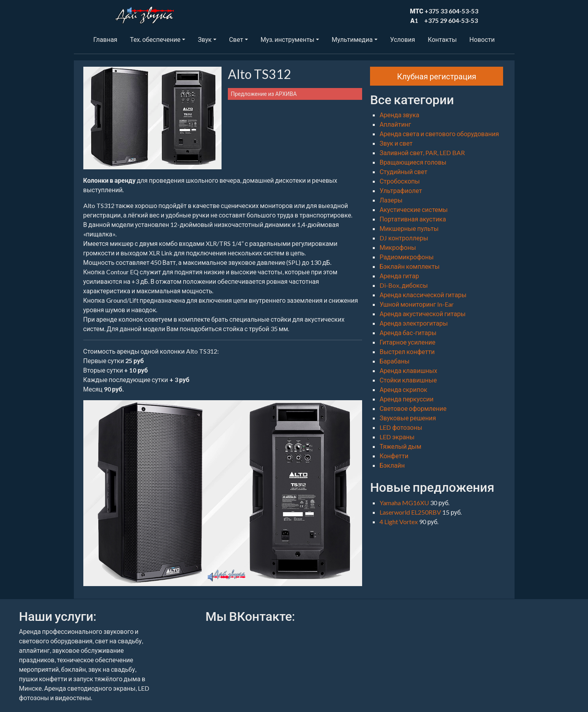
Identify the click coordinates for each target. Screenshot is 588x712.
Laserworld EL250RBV (411, 512)
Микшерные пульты (409, 228)
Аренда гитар (399, 276)
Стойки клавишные (408, 380)
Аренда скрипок (403, 389)
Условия (403, 39)
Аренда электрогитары (414, 323)
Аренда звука (399, 115)
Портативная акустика (413, 219)
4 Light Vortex (399, 522)
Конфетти (394, 456)
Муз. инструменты (287, 39)
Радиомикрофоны (407, 257)
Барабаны (395, 361)
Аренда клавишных (408, 370)
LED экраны (397, 437)
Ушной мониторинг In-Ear (417, 304)
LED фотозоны (401, 427)
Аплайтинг (395, 124)
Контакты (442, 39)
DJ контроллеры (404, 238)
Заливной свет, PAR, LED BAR (422, 153)
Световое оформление (413, 408)
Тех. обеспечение (155, 39)
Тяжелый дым (400, 446)
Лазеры (391, 200)
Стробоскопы (400, 181)
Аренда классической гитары (423, 295)
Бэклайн (392, 465)
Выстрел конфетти (407, 351)
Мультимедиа (352, 39)
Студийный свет (403, 171)
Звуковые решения (408, 418)
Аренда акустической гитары (423, 314)
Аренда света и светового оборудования (439, 134)
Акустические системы (414, 209)
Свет (236, 39)
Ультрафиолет (401, 190)
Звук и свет (396, 143)
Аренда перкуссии (407, 399)
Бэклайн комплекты (410, 266)
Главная (105, 39)
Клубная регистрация (437, 76)
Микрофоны (398, 247)
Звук (205, 39)
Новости (482, 39)
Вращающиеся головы (413, 162)
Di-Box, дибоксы (404, 285)
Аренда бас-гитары (408, 333)
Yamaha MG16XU (405, 503)
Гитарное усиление (407, 342)
